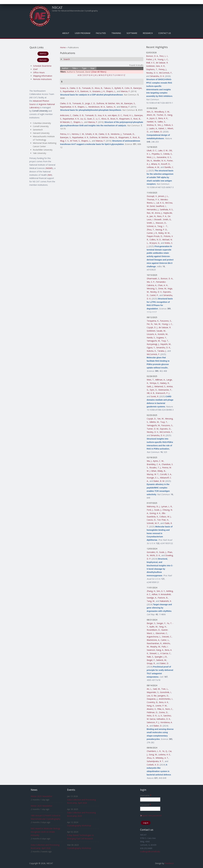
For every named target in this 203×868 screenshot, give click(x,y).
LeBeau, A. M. (153, 167)
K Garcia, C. (166, 653)
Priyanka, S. (157, 154)
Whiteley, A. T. (162, 758)
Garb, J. (150, 386)
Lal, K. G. (160, 203)
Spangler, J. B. (161, 657)
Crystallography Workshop (79, 825)
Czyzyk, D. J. (152, 327)
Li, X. (160, 716)
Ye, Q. (165, 751)
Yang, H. (163, 627)
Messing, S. (152, 288)
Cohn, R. (128, 88)
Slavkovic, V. (86, 91)
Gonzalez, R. (152, 552)
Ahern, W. (151, 115)
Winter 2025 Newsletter (42, 796)
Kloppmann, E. (126, 119)
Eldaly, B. (162, 471)
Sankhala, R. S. (166, 209)
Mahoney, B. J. (153, 506)
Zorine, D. (163, 712)
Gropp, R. (151, 663)
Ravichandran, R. (154, 643)
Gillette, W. (154, 422)
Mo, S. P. (151, 282)
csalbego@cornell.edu (150, 851)
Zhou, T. (151, 230)
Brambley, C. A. (154, 464)
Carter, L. (165, 640)
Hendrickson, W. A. (97, 107)
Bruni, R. (114, 119)
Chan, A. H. (163, 285)
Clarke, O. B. (75, 88)
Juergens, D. (163, 696)
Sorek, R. (155, 396)
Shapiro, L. (111, 91)
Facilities (101, 33)
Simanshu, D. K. (157, 76)
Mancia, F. (125, 91)
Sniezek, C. (167, 637)
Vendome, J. (116, 134)
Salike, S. (162, 122)
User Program (83, 33)
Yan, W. (157, 324)
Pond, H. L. (128, 115)
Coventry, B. (152, 702)
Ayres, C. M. (158, 461)
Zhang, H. (151, 591)
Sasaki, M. (161, 331)
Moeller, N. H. (160, 161)
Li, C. (98, 119)
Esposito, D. (165, 429)
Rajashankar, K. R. (71, 91)
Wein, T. (150, 380)
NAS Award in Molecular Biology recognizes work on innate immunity (45, 832)
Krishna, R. (152, 125)
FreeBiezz (169, 863)
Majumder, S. (153, 692)
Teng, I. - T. (162, 226)
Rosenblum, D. (153, 630)
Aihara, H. (155, 164)
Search (67, 59)
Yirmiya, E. (154, 383)
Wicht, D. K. (155, 555)
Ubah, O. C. (152, 150)
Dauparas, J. (152, 699)
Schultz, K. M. (91, 134)
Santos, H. (111, 107)
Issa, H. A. (102, 115)
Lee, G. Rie (152, 696)
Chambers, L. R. (154, 751)
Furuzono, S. (166, 321)
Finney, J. (163, 69)
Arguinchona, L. (154, 637)
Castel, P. (154, 295)
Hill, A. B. (151, 393)
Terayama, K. (153, 321)
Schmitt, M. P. (153, 523)
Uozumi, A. (152, 334)
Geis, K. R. (160, 66)
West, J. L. (151, 157)
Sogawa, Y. (161, 338)
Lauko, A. (153, 128)
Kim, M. (120, 103)
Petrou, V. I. (65, 134)
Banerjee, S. (130, 103)
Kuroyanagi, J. (153, 344)
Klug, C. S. (64, 141)
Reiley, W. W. (164, 233)
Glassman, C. (162, 633)
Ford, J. (150, 510)
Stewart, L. (154, 653)
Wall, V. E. (150, 63)
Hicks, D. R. (152, 716)
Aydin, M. (154, 627)
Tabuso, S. (109, 88)
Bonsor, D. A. (152, 56)
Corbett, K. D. (153, 765)
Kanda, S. (151, 338)
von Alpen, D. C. (115, 115)
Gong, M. (153, 755)
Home (63, 47)
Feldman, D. (152, 712)
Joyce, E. (153, 118)
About (66, 33)
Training (116, 33)
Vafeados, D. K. (163, 719)
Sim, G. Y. (161, 591)
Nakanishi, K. (166, 601)
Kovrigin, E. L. (153, 478)
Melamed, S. (160, 386)
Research (148, 33)
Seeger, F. (161, 623)
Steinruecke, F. (165, 390)
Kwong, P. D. (161, 230)
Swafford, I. (161, 206)
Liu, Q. (83, 119)
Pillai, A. (161, 709)
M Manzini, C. (66, 122)
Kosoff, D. (166, 164)
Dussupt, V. (152, 196)
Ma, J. (149, 461)
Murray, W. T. (153, 474)
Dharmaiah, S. (153, 278)
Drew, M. (162, 288)
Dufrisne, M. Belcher (106, 103)
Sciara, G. (64, 88)
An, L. (149, 689)
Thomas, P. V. (153, 200)
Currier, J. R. (152, 233)
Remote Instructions (42, 79)
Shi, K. (150, 161)
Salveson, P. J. (153, 722)
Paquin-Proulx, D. (155, 236)
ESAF (35, 69)
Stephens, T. (152, 69)
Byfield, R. (119, 88)
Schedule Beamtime (42, 66)
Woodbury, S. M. (162, 112)
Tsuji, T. (165, 341)
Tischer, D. (161, 115)
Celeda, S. (168, 154)
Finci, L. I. (164, 56)
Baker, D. (158, 132)
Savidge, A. (152, 598)
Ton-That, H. (163, 520)
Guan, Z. (91, 119)
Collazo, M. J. (165, 517)
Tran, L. (165, 689)
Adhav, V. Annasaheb (161, 594)
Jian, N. (153, 216)
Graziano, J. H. (99, 91)
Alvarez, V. (151, 709)
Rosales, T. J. (155, 468)
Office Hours (39, 72)
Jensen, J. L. (163, 196)
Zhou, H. (151, 758)
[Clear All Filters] (99, 72)
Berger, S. (151, 623)
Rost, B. (137, 119)
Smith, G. (167, 219)
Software (132, 33)
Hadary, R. (165, 383)
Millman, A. (160, 380)
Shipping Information (43, 76)
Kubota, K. (151, 351)
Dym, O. (153, 390)
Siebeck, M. (161, 660)
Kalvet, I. (162, 128)
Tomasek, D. (88, 88)
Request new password (151, 816)
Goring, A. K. (155, 513)
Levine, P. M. (161, 706)
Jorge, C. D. (90, 103)
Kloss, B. (99, 88)
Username (146, 795)
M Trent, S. (75, 141)
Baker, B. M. (159, 481)
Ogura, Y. (151, 347)
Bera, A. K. (163, 118)
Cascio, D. (151, 520)
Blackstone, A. (153, 640)
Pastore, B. (163, 598)
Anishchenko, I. (166, 699)
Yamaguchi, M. (153, 341)
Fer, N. (150, 324)
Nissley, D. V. (152, 73)
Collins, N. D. (155, 240)
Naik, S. (150, 657)
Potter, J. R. (151, 59)
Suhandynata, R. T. (155, 761)
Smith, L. (151, 223)
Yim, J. (160, 125)
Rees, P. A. (162, 216)
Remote (43, 60)
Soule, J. (158, 510)
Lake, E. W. (163, 150)
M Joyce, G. (155, 243)
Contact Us (165, 33)
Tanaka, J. (162, 351)
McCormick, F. (166, 73)
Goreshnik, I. (166, 692)
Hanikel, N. (152, 122)
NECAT (57, 7)
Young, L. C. (163, 59)
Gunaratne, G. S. (164, 157)
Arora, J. (159, 213)
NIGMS (49, 168)
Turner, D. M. (153, 429)
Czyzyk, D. (151, 419)
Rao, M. (150, 213)
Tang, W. (151, 601)
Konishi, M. (163, 334)
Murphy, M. (155, 647)
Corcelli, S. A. (166, 474)
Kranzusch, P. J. (163, 393)
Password (145, 805)
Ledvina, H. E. (164, 755)
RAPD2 (43, 54)
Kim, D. (150, 112)
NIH (50, 175)
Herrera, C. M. (78, 134)
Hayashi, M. (166, 344)
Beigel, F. (151, 660)
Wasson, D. (161, 223)
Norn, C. (169, 709)
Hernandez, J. (153, 209)
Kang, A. (160, 650)
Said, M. (157, 689)
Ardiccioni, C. (66, 115)
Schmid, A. (151, 226)
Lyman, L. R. (167, 506)
